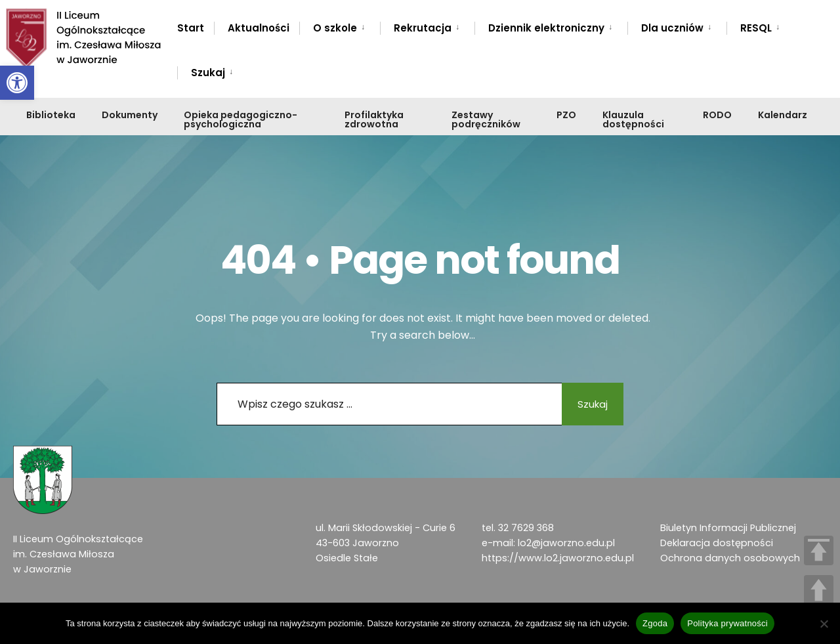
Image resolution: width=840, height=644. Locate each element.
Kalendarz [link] (783, 115)
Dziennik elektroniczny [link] (546, 28)
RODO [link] (717, 115)
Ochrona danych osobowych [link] (730, 558)
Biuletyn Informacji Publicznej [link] (728, 528)
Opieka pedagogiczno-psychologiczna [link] (241, 119)
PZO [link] (566, 115)
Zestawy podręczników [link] (486, 119)
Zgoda (655, 623)
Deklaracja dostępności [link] (717, 543)
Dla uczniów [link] (672, 28)
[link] (17, 83)
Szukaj (587, 404)
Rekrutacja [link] (423, 28)
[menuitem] (340, 26)
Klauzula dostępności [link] (633, 119)
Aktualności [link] (259, 28)
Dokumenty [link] (130, 115)
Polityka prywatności (727, 623)
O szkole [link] (335, 28)
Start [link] (191, 28)
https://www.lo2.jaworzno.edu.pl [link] (558, 558)
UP (819, 590)
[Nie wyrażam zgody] (824, 624)
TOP (819, 550)
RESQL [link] (756, 28)
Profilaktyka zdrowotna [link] (374, 119)
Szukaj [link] (208, 73)
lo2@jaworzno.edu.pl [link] (566, 543)
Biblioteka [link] (51, 115)
